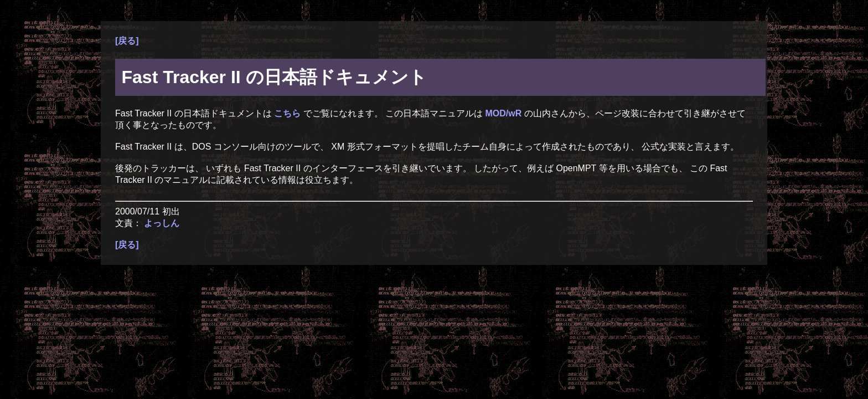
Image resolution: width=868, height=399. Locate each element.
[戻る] (127, 41)
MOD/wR (504, 113)
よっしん (162, 223)
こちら (288, 113)
